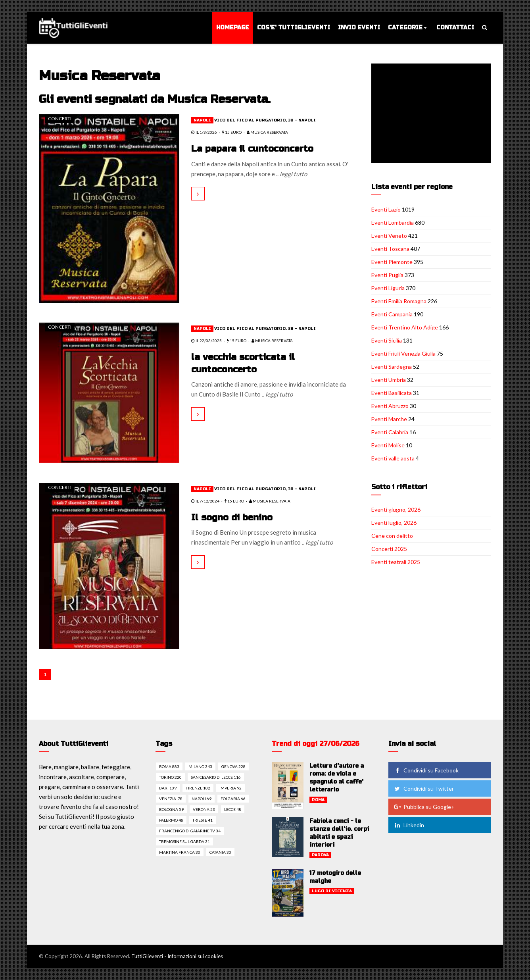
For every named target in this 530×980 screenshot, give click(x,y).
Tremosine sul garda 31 (184, 841)
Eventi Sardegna (392, 367)
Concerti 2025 (389, 549)
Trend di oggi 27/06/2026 (316, 744)
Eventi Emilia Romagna (399, 301)
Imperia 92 (230, 788)
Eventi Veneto (389, 236)
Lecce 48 (233, 809)
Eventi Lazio (386, 209)
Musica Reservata (267, 132)
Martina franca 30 (180, 852)
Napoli (202, 120)
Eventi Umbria (389, 380)
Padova (320, 855)
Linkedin (409, 825)
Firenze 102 (198, 788)
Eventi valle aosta (393, 458)
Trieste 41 (203, 820)
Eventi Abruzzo (390, 406)
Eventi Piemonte (392, 262)
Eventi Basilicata (392, 393)
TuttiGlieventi (147, 956)
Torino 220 (170, 777)
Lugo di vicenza (332, 891)
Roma (318, 800)
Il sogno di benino (232, 518)
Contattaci (455, 28)
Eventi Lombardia (393, 222)
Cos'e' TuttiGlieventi (294, 28)
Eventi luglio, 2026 (394, 523)
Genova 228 (233, 766)
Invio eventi (359, 28)
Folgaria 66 (233, 799)
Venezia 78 (171, 799)
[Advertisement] (433, 114)
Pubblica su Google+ (424, 807)
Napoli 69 (202, 799)
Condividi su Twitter (424, 788)
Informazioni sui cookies (195, 956)
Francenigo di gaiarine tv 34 (190, 831)
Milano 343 (200, 766)
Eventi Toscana (390, 249)
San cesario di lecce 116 (216, 777)
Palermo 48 (171, 820)
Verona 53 (204, 809)
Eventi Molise (388, 445)
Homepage (233, 28)
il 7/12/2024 (205, 501)
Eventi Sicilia (387, 340)
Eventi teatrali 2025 (396, 562)
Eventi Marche (389, 419)
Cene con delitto (392, 536)
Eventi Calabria (390, 432)
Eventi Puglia (387, 275)
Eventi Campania (392, 314)
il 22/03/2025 (206, 341)
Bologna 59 (171, 809)
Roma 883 (169, 766)
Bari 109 (168, 788)
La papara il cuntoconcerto (253, 149)
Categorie (405, 28)
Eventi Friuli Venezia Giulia (403, 353)
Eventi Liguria (388, 288)
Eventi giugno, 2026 (396, 509)
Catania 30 (220, 852)
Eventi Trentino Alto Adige (405, 327)
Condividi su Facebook (426, 770)
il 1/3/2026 (204, 132)
